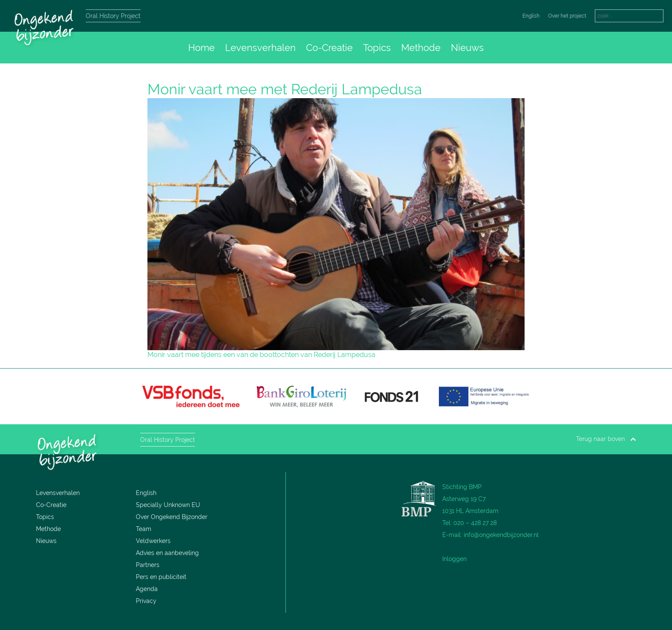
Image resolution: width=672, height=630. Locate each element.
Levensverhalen (260, 48)
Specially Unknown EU (168, 505)
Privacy (146, 601)
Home (201, 48)
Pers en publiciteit (161, 577)
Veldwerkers (153, 541)
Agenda (147, 589)
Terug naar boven (606, 439)
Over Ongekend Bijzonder (172, 517)
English (531, 16)
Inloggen (454, 559)
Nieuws (467, 48)
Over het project (567, 16)
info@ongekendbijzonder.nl (501, 535)
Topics (377, 48)
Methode (421, 48)
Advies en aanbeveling (167, 553)
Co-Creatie (329, 48)
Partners (148, 565)
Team (144, 529)
